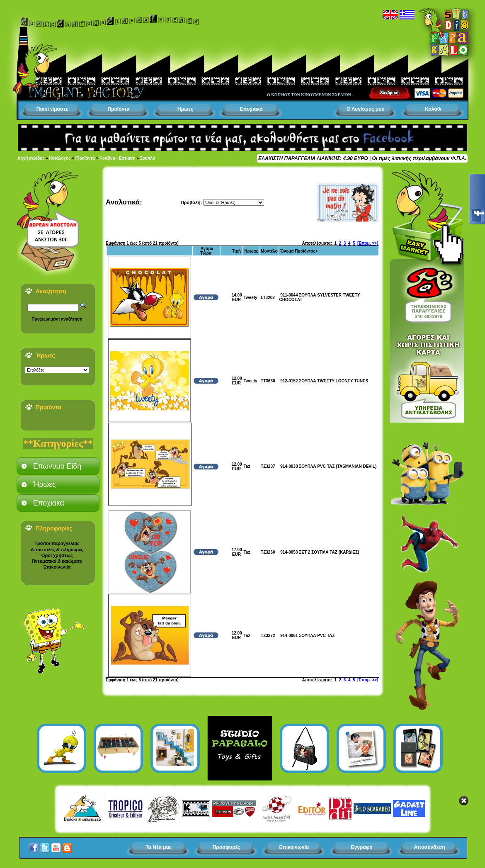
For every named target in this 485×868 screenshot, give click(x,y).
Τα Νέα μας (159, 847)
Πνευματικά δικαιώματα (57, 561)
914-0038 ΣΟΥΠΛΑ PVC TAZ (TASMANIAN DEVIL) (328, 466)
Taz (247, 466)
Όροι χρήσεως (57, 555)
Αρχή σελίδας (31, 158)
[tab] (58, 466)
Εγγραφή (362, 847)
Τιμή (236, 251)
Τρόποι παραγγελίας (57, 543)
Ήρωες (185, 109)
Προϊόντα (118, 109)
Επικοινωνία (57, 567)
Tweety (250, 298)
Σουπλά (148, 158)
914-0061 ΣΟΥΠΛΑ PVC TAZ (307, 636)
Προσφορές (227, 847)
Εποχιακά (251, 109)
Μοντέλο (269, 251)
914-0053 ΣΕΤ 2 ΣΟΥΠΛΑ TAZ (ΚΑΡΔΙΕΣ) (320, 552)
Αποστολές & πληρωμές (57, 549)
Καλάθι (433, 109)
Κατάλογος (60, 158)
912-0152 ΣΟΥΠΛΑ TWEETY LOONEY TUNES (324, 381)
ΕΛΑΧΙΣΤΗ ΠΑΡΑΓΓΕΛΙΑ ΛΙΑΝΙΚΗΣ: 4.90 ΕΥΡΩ (313, 158)
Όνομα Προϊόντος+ (299, 251)
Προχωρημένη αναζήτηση (57, 319)
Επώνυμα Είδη (57, 466)
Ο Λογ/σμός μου (366, 109)
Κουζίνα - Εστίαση (118, 158)
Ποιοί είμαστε (52, 109)
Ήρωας (251, 251)
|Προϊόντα (85, 158)
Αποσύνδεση (429, 847)
